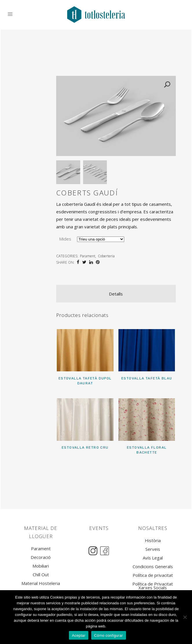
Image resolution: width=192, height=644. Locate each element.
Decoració (41, 557)
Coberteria (106, 256)
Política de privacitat (153, 575)
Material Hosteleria (41, 583)
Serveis (153, 549)
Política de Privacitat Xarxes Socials (153, 586)
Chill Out (41, 575)
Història (153, 541)
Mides (65, 239)
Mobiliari (41, 566)
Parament (88, 256)
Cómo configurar (109, 635)
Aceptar (79, 635)
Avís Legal (153, 558)
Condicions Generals (153, 567)
